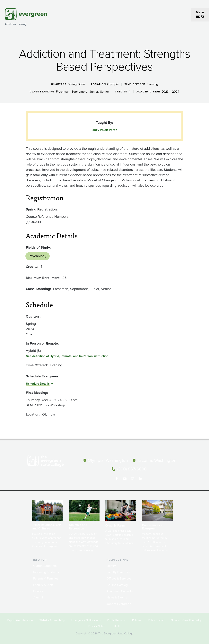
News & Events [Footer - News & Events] (117, 597)
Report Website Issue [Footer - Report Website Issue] (20, 620)
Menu (200, 12)
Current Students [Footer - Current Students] (45, 566)
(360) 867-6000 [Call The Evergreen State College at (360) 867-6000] (132, 469)
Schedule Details (38, 384)
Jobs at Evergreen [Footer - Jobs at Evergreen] (119, 603)
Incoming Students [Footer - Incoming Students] (46, 572)
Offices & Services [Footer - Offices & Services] (119, 578)
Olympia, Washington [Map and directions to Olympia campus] (108, 460)
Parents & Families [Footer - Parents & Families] (46, 578)
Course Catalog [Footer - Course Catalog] (117, 584)
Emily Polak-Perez (104, 130)
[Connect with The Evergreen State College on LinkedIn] (141, 478)
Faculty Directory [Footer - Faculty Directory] (118, 572)
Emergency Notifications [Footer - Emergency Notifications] (86, 620)
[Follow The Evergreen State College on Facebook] (117, 478)
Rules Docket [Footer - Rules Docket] (156, 620)
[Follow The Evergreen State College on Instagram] (133, 478)
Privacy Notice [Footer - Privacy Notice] (97, 626)
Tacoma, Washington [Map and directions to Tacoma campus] (157, 460)
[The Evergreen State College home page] (51, 461)
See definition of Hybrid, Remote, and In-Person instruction (67, 356)
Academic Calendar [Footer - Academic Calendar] (120, 591)
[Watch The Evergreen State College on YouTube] (125, 478)
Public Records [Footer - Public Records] (116, 620)
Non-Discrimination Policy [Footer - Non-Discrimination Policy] (186, 620)
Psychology (38, 256)
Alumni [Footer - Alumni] (38, 597)
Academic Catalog (16, 24)
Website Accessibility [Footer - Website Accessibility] (52, 620)
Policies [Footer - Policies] (137, 620)
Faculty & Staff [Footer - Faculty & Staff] (43, 584)
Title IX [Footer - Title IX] (116, 626)
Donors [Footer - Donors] (38, 591)
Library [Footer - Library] (111, 566)
